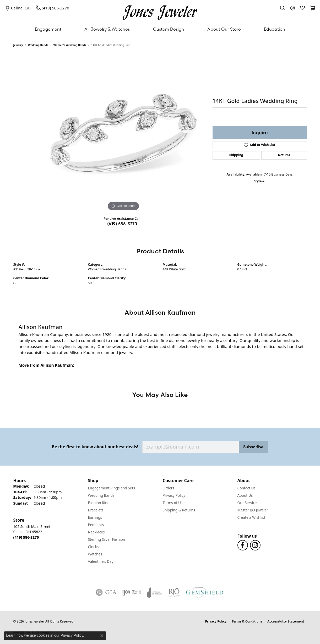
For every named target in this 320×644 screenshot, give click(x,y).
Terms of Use (174, 503)
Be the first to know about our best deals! (95, 447)
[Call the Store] (26, 537)
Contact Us (247, 488)
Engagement (48, 29)
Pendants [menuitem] (96, 525)
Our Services (248, 503)
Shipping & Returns (179, 510)
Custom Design (169, 29)
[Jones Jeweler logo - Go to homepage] (160, 11)
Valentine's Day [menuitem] (101, 561)
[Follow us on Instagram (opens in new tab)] (255, 545)
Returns (284, 155)
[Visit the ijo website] (132, 592)
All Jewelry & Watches (107, 29)
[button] (283, 8)
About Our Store (224, 29)
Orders (169, 488)
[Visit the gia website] (106, 592)
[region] (123, 134)
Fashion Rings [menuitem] (100, 503)
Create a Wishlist (251, 517)
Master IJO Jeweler (253, 510)
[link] (18, 8)
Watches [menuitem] (95, 554)
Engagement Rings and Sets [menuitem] (112, 488)
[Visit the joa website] (154, 592)
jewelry (18, 45)
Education (275, 29)
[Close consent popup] (102, 636)
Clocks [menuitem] (93, 547)
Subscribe (253, 447)
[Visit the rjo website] (174, 592)
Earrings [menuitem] (95, 517)
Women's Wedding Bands (70, 45)
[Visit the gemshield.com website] (205, 592)
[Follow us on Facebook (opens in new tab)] (243, 545)
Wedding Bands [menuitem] (101, 495)
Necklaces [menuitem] (96, 532)
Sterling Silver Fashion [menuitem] (107, 539)
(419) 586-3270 (122, 224)
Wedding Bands (38, 45)
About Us (245, 495)
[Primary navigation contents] (160, 29)
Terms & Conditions (247, 621)
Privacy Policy (174, 495)
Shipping (236, 155)
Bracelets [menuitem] (96, 510)
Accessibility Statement (286, 621)
